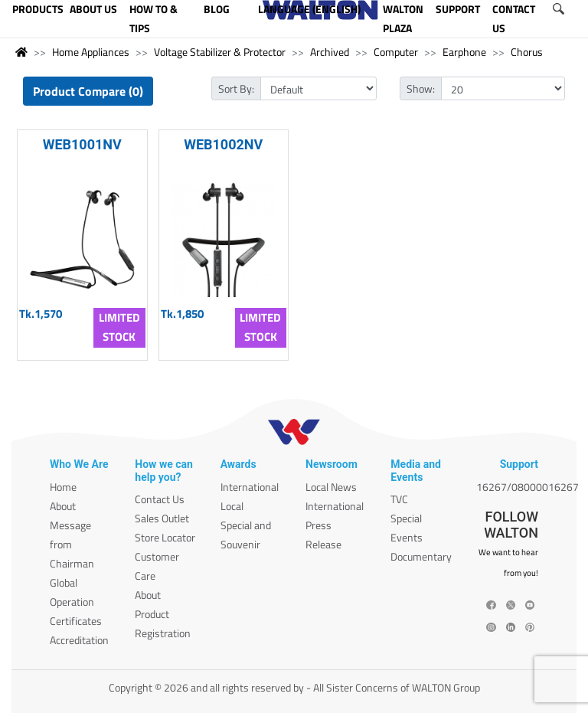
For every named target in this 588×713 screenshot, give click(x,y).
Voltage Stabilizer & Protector (220, 52)
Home (63, 487)
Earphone (464, 52)
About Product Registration (163, 614)
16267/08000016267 (528, 487)
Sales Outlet (162, 518)
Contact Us (160, 499)
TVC (399, 499)
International (250, 487)
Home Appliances (91, 52)
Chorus (527, 52)
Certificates (76, 621)
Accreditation (79, 640)
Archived (330, 52)
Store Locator (165, 537)
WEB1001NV (82, 144)
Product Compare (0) (88, 91)
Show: (421, 88)
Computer (396, 52)
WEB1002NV (223, 144)
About (63, 506)
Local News (331, 487)
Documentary (421, 556)
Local (232, 506)
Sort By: (236, 88)
